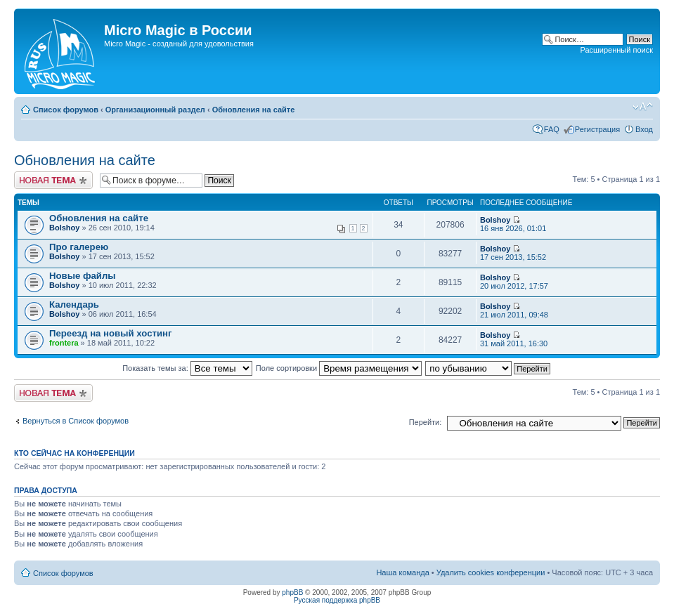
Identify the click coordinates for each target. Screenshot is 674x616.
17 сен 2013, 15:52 (513, 253)
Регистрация (597, 129)
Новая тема (53, 180)
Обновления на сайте (254, 110)
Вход (644, 129)
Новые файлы (83, 276)
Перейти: (426, 422)
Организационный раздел (155, 110)
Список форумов (66, 110)
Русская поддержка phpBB (337, 600)
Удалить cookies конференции (491, 572)
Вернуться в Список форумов (76, 421)
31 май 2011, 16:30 (514, 340)
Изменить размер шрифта (643, 107)
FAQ (552, 129)
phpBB (292, 592)
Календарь (74, 304)
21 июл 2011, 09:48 (514, 311)
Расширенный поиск (616, 50)
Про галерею (79, 247)
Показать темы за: (187, 368)
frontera (64, 343)
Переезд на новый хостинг (111, 333)
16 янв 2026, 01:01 (513, 224)
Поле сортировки (339, 368)
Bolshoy (64, 228)
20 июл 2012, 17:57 (514, 282)
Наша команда (402, 572)
